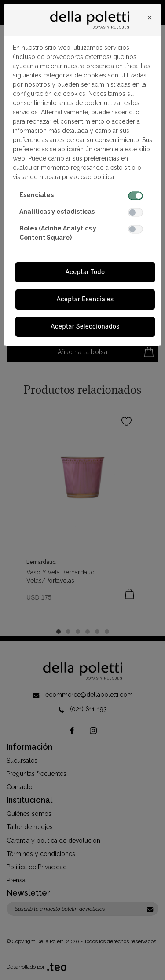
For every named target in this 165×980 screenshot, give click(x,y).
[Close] (150, 18)
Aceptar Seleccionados (85, 327)
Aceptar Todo (85, 272)
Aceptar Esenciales (85, 299)
